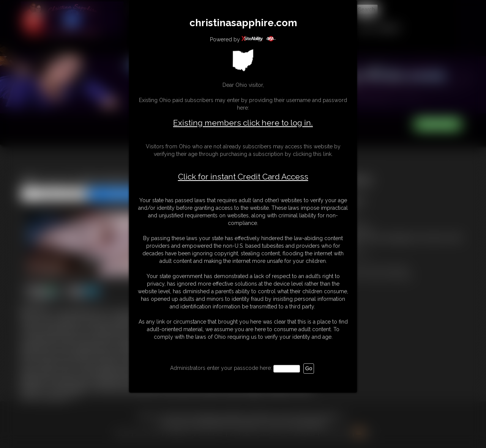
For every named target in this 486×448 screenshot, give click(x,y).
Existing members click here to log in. (243, 123)
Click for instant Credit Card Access (243, 177)
